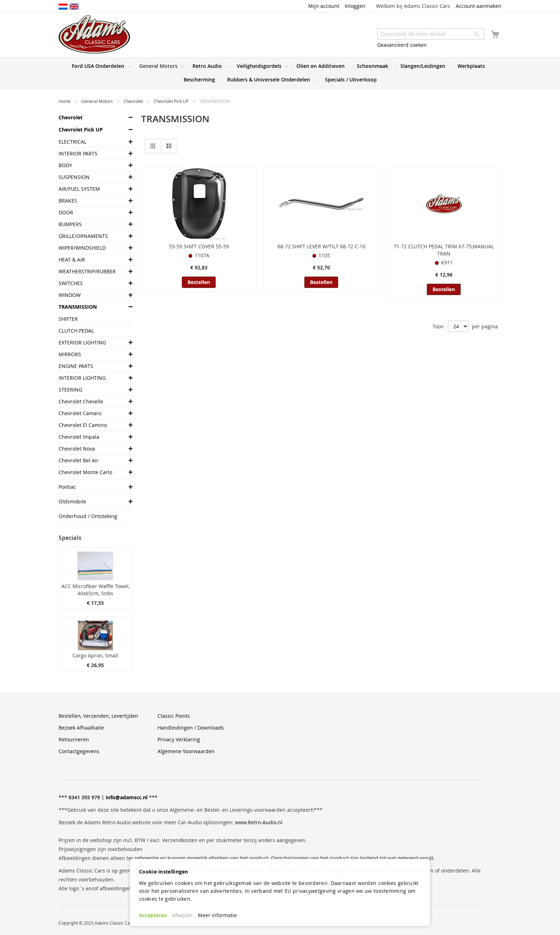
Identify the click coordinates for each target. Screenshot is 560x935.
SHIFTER (68, 319)
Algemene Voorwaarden (186, 751)
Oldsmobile (72, 501)
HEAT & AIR (72, 260)
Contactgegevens (79, 751)
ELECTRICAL (72, 142)
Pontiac (67, 487)
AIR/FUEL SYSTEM (79, 189)
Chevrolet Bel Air (79, 460)
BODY (65, 165)
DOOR (66, 212)
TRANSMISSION (78, 307)
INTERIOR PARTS (78, 153)
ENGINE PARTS (76, 366)
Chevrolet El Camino (83, 425)
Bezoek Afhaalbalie (81, 728)
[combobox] (431, 34)
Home (65, 101)
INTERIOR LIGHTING (82, 378)
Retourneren (74, 739)
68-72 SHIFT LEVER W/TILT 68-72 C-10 (321, 246)
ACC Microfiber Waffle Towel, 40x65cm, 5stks (96, 590)
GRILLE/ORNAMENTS (83, 236)
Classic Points (174, 716)
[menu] (280, 73)
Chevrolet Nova (77, 449)
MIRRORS (70, 354)
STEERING (70, 390)
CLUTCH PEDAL (76, 331)
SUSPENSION (74, 177)
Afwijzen (182, 915)
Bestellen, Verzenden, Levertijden (98, 716)
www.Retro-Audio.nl (259, 822)
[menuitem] (99, 66)
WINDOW (70, 295)
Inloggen (355, 6)
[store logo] (94, 34)
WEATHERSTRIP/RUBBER (87, 271)
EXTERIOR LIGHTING (82, 342)
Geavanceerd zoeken (402, 45)
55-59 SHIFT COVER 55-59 (199, 246)
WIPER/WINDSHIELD (82, 248)
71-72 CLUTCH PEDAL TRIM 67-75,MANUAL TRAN (444, 250)
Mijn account (324, 6)
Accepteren (153, 915)
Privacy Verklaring (179, 739)
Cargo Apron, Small (95, 655)
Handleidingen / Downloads (191, 728)
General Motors (98, 101)
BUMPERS (70, 224)
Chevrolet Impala (79, 437)
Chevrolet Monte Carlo (85, 472)
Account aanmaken (479, 6)
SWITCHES (71, 283)
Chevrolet (134, 101)
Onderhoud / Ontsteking (88, 516)
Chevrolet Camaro (80, 413)
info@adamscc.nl (127, 797)
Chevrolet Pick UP (172, 101)
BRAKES (68, 201)
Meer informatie (217, 915)
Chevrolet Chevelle (81, 401)
